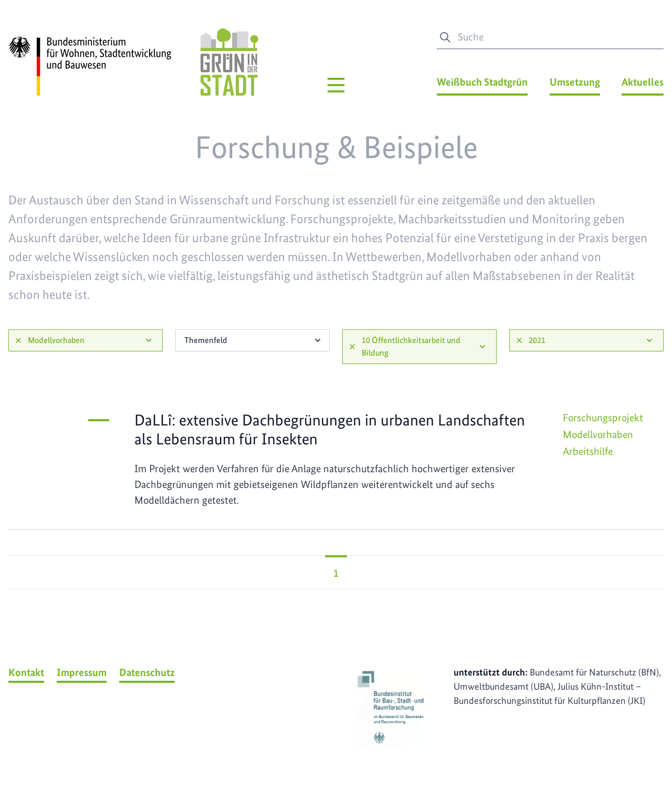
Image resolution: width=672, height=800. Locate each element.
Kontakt (26, 672)
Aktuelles (643, 82)
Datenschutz (147, 672)
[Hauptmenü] (336, 85)
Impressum (82, 672)
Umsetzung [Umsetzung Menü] (575, 82)
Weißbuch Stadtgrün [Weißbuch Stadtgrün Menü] (482, 82)
